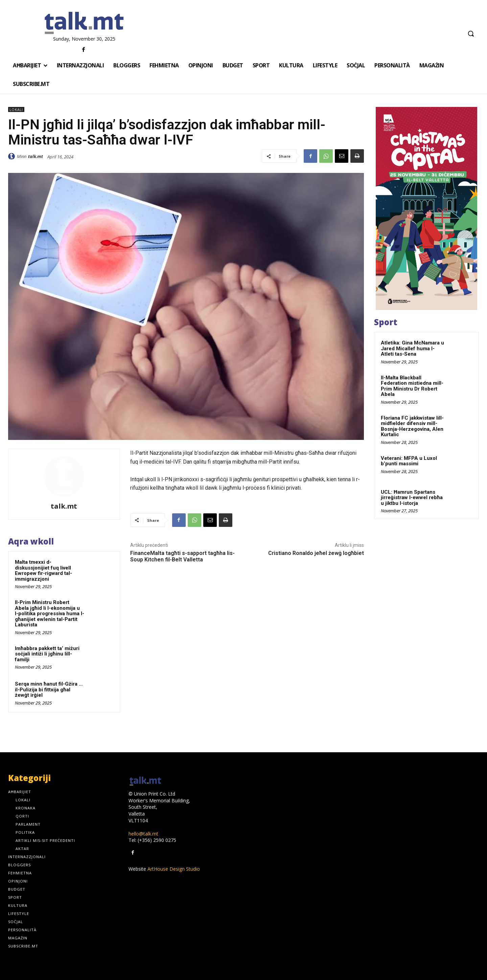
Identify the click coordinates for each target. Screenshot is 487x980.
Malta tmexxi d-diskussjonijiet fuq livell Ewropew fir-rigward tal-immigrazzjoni (43, 571)
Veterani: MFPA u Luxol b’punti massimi (409, 461)
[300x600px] (426, 208)
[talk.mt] (84, 23)
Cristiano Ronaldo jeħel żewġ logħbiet (316, 553)
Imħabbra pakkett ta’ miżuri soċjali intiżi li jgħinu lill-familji (47, 654)
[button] (471, 34)
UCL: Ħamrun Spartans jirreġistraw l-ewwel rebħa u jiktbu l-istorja (412, 498)
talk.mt (36, 156)
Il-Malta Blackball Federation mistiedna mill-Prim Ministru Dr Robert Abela (412, 386)
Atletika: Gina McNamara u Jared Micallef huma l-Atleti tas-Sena (412, 348)
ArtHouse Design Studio (174, 869)
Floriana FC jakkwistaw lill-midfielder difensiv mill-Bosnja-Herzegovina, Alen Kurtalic (412, 426)
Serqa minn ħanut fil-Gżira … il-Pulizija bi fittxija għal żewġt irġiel (49, 689)
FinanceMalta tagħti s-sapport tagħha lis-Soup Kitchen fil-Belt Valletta (182, 556)
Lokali (16, 109)
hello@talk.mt (143, 834)
